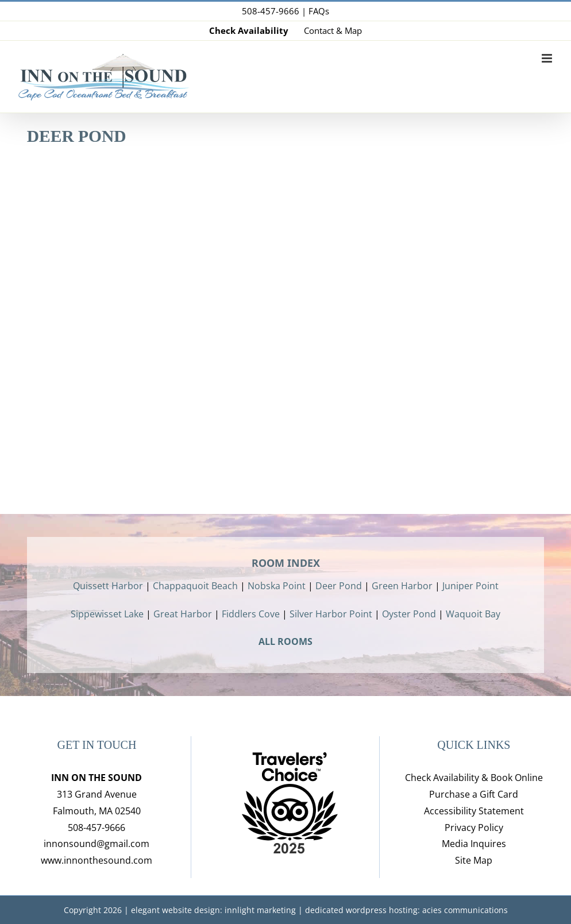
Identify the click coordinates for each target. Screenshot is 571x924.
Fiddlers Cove (251, 614)
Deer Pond (339, 586)
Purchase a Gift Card (474, 794)
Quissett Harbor (108, 586)
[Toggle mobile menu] (548, 58)
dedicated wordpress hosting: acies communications (406, 910)
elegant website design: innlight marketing (213, 910)
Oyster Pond (409, 614)
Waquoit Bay (473, 614)
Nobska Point (277, 586)
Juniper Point (470, 586)
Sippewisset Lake (107, 614)
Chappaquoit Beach (195, 586)
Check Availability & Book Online (474, 778)
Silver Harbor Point (331, 614)
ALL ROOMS (285, 641)
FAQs (319, 11)
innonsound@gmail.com (97, 844)
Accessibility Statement (474, 811)
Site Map (474, 860)
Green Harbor (402, 586)
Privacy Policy (474, 828)
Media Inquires (474, 844)
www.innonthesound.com (97, 860)
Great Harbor (183, 614)
